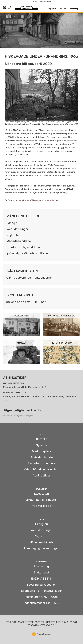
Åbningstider (42, 475)
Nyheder (41, 445)
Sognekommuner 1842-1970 (42, 603)
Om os (34, 1)
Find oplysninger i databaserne (30, 277)
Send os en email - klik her (27, 302)
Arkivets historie (42, 457)
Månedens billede (19, 241)
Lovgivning (42, 566)
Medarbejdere (41, 451)
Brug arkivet (52, 9)
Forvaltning (74, 9)
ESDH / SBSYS (42, 578)
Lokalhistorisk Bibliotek (41, 499)
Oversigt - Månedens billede (29, 253)
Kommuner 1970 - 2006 (42, 597)
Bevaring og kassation (42, 584)
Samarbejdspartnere (41, 463)
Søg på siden (45, 1)
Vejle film (13, 235)
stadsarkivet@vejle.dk (42, 625)
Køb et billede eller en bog (41, 469)
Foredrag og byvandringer (24, 247)
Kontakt (42, 439)
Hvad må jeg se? (42, 506)
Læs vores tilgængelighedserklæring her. (18, 416)
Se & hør (63, 9)
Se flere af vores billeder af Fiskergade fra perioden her (32, 200)
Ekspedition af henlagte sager (42, 591)
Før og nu (13, 223)
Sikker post (41, 572)
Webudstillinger (17, 229)
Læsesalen (41, 493)
